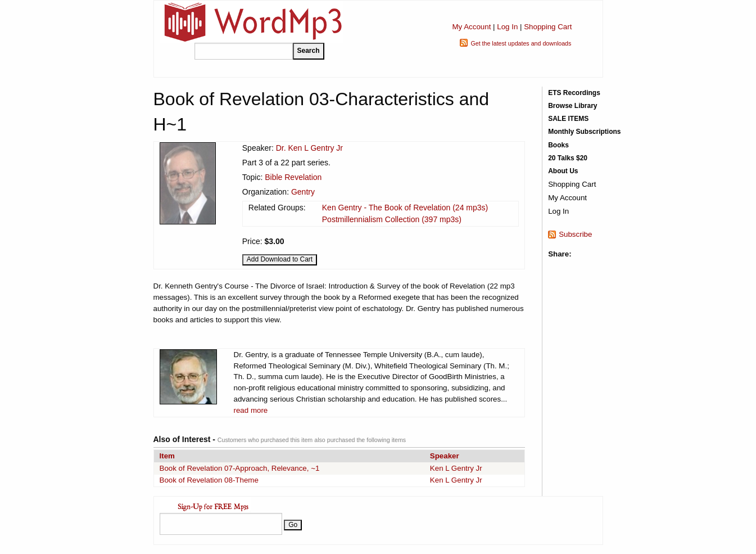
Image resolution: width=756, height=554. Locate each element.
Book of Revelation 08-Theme (209, 480)
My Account (471, 27)
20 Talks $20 (568, 158)
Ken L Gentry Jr (456, 468)
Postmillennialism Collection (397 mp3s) (392, 219)
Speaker (445, 456)
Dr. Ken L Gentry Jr (309, 148)
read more (251, 410)
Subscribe (575, 234)
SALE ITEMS (568, 119)
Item (167, 456)
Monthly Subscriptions (584, 132)
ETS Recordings (574, 93)
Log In (507, 27)
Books (558, 145)
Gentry (303, 192)
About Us (563, 171)
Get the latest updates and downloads (521, 43)
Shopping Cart (548, 27)
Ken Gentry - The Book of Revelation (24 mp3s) (405, 208)
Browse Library (572, 106)
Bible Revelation (293, 177)
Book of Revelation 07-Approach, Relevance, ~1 (240, 468)
